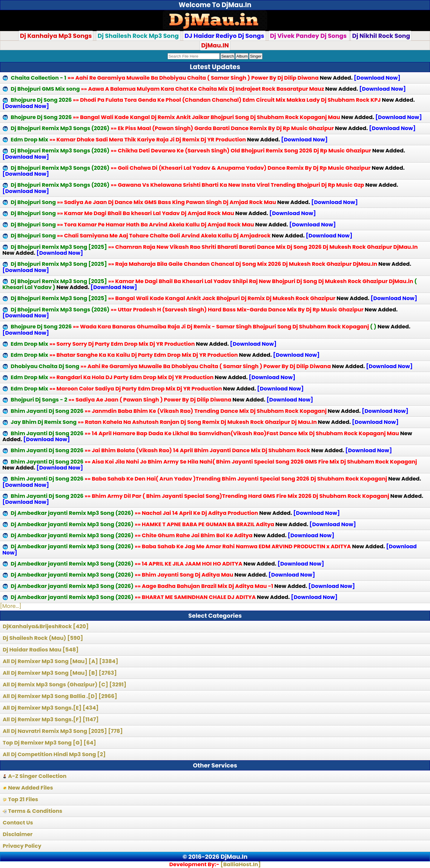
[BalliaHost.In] (240, 864)
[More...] (11, 606)
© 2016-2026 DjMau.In (215, 857)
